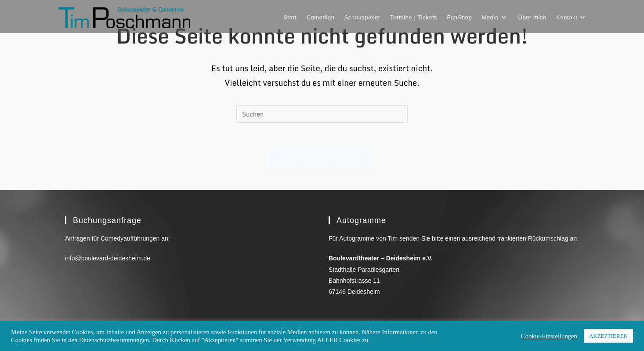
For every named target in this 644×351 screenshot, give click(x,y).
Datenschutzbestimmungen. (115, 340)
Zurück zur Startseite (322, 158)
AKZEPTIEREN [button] (608, 336)
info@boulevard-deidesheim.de (108, 258)
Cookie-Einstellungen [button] (549, 336)
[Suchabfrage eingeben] (322, 114)
